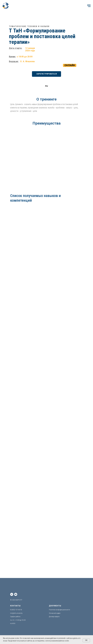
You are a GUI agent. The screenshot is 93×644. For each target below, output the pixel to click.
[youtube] (16, 594)
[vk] (12, 594)
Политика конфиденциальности (59, 610)
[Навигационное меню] (89, 6)
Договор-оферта (54, 617)
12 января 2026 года (30, 49)
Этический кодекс (55, 613)
